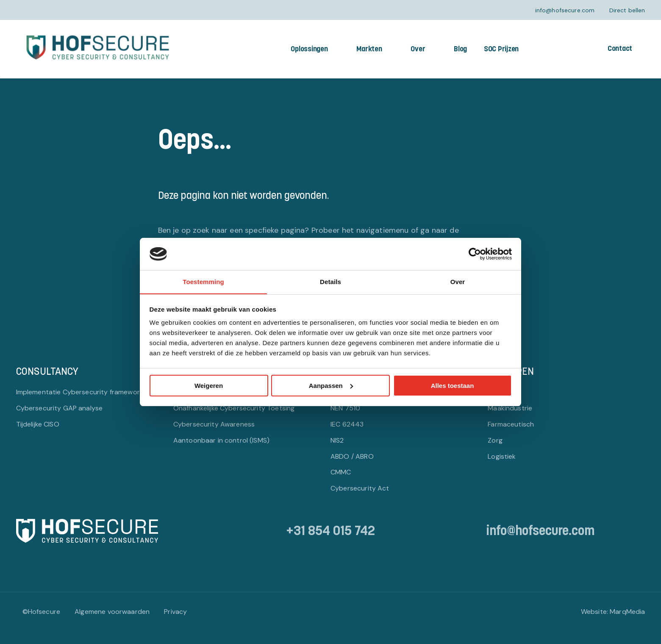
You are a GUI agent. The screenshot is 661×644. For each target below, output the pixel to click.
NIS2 (337, 440)
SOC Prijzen (501, 49)
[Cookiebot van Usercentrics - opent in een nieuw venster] (475, 254)
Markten (369, 49)
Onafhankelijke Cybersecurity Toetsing (234, 408)
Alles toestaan (453, 386)
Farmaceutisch (511, 424)
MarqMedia (627, 612)
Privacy (175, 612)
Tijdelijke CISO (38, 424)
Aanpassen (331, 386)
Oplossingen (309, 49)
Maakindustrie (510, 408)
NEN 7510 (345, 408)
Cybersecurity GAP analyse (60, 408)
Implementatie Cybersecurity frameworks (82, 392)
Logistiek (502, 456)
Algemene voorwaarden (112, 612)
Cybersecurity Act (360, 488)
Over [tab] (458, 282)
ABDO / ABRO (352, 456)
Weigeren (209, 386)
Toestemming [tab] (203, 282)
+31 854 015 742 (331, 532)
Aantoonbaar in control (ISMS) (221, 440)
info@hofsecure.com (565, 10)
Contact (620, 49)
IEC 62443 (347, 424)
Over (418, 49)
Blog (460, 49)
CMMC (341, 472)
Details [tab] (330, 282)
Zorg (495, 440)
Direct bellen (627, 10)
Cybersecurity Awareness (214, 424)
